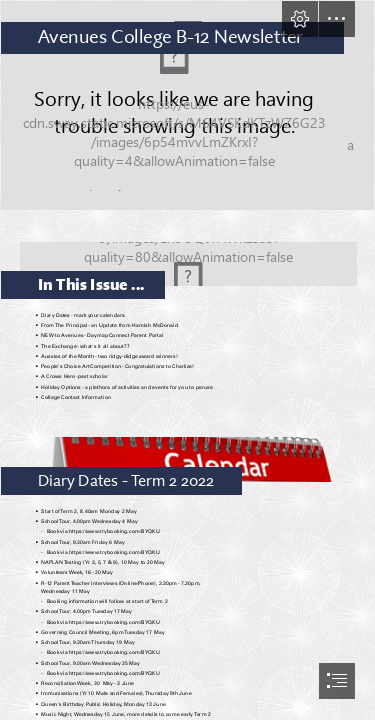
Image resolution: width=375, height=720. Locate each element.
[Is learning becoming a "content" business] (187, 105)
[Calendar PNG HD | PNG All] (187, 454)
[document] (187, 360)
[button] (300, 19)
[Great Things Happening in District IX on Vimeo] (187, 258)
